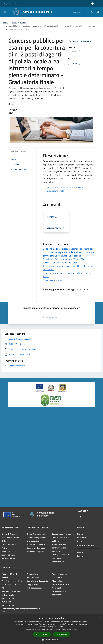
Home (5, 22)
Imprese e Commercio (36, 544)
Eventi (80, 552)
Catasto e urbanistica (36, 548)
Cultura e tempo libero (36, 537)
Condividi (74, 41)
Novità (14, 22)
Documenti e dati (9, 558)
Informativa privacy (60, 584)
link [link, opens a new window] (75, 629)
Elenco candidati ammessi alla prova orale (67, 187)
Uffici (4, 541)
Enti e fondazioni (9, 544)
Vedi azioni (86, 41)
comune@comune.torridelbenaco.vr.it (23, 609)
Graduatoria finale (55, 191)
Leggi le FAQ (32, 584)
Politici (4, 548)
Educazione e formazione (63, 534)
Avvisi (80, 541)
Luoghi (80, 556)
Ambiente (56, 551)
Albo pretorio (58, 581)
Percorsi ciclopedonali (53, 280)
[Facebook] (83, 12)
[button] (51, 640)
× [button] (100, 617)
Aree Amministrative (10, 537)
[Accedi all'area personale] (92, 4)
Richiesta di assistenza (37, 588)
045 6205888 (16, 591)
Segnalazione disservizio (37, 581)
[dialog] (51, 629)
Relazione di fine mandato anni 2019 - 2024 (64, 259)
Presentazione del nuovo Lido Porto (60, 263)
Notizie (23, 22)
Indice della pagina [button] (19, 152)
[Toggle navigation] (5, 12)
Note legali (57, 588)
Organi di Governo (9, 534)
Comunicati (82, 537)
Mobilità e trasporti (35, 551)
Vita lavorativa (33, 541)
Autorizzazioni (58, 562)
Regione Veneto (10, 3)
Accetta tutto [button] (42, 634)
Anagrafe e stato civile (36, 534)
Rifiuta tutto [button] (61, 634)
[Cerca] (98, 12)
